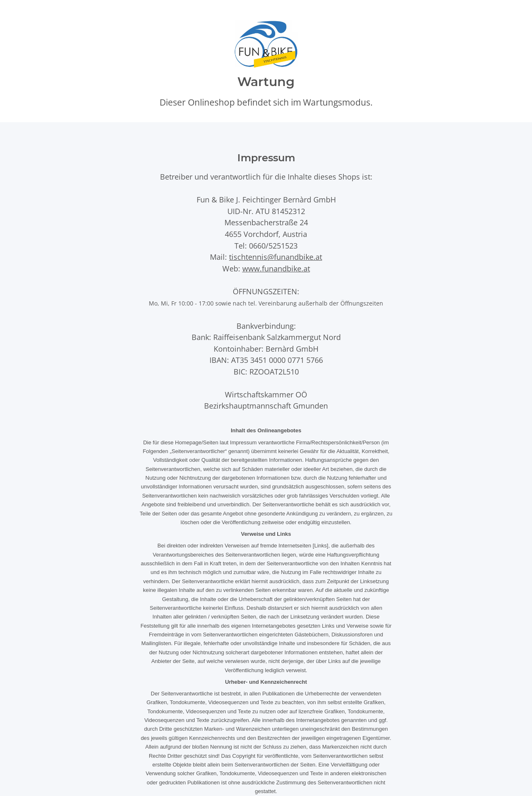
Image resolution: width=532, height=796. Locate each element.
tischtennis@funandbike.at (276, 257)
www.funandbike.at (276, 268)
